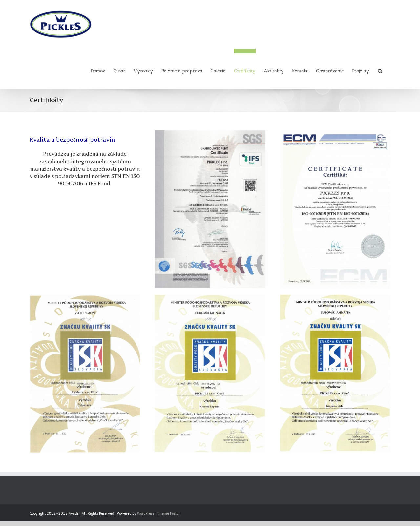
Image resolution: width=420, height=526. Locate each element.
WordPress (146, 513)
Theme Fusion (169, 513)
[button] (380, 69)
